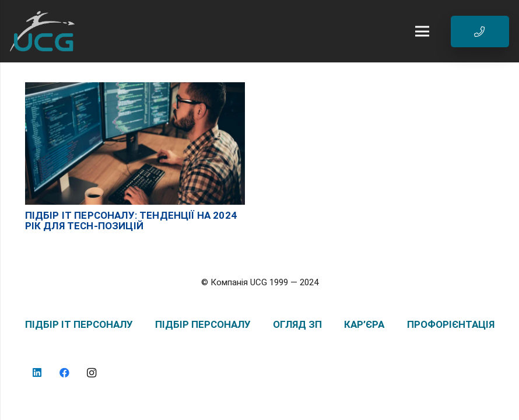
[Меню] (420, 32)
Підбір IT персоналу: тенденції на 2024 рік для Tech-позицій (131, 221)
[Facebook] (64, 373)
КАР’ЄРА (364, 324)
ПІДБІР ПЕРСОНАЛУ (203, 324)
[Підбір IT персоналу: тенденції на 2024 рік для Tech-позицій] (135, 88)
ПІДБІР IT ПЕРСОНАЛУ (79, 324)
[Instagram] (92, 373)
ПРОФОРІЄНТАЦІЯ (451, 324)
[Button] (480, 32)
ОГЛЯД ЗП (297, 324)
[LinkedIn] (38, 373)
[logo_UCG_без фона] (42, 32)
